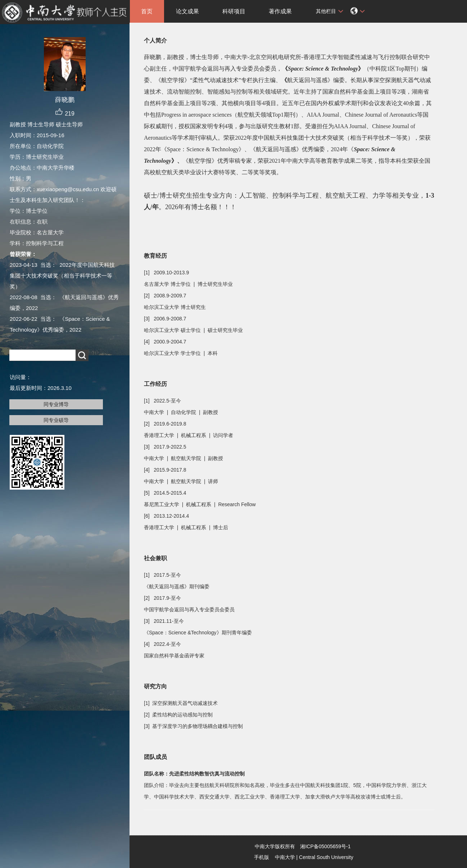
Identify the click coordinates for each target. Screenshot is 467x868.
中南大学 (285, 857)
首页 (147, 11)
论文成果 (187, 11)
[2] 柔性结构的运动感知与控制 (178, 715)
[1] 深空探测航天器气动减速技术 (181, 703)
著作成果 (280, 11)
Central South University (326, 857)
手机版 (262, 857)
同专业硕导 (56, 420)
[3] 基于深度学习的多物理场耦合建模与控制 (193, 726)
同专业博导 (56, 404)
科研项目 (234, 11)
